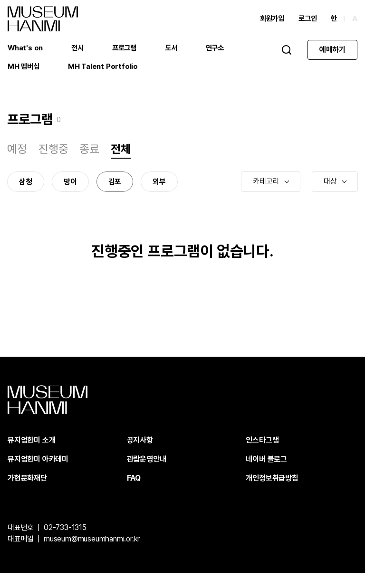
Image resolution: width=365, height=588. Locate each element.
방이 (71, 191)
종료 (90, 156)
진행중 (54, 156)
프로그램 (128, 50)
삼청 (26, 191)
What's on (26, 50)
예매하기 (332, 52)
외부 (160, 191)
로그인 (306, 20)
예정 (18, 156)
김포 (115, 191)
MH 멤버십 (24, 69)
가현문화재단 (27, 493)
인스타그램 (262, 455)
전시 (79, 50)
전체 (121, 156)
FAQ (134, 493)
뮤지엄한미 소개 (31, 455)
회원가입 (269, 20)
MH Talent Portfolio (105, 69)
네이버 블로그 (266, 474)
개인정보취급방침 (272, 493)
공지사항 (140, 455)
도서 (176, 50)
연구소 (221, 50)
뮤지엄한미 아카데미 (38, 474)
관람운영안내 (147, 474)
